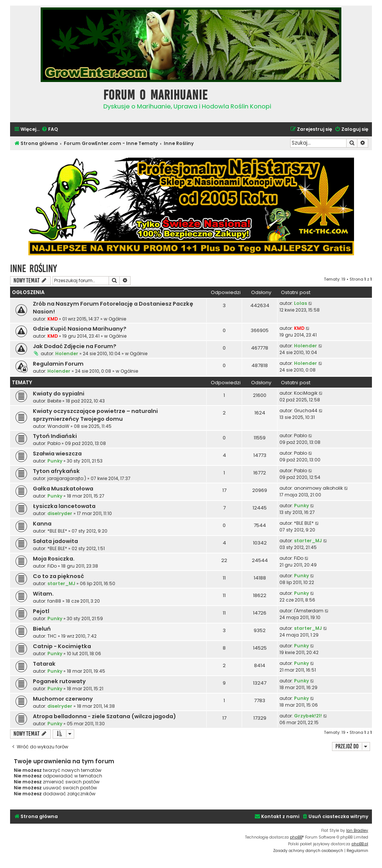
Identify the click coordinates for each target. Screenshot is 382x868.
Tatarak (44, 664)
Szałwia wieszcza (57, 454)
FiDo (52, 566)
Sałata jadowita (55, 541)
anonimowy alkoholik (318, 488)
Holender (67, 353)
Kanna (42, 524)
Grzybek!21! (308, 716)
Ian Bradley (357, 831)
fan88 (54, 601)
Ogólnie (117, 319)
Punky (55, 461)
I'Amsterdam (309, 611)
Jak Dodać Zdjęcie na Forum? (75, 346)
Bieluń (42, 629)
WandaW (58, 426)
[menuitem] (50, 130)
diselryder (60, 513)
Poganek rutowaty (59, 681)
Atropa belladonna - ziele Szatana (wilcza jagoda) (104, 716)
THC (52, 636)
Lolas (300, 303)
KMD (53, 319)
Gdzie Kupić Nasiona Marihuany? (80, 329)
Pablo (54, 443)
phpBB (296, 837)
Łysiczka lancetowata (64, 506)
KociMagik (306, 393)
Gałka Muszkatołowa (63, 489)
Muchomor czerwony (63, 699)
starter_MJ (308, 541)
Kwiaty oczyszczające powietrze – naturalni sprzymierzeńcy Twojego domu (95, 415)
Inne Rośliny (34, 269)
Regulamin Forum (58, 364)
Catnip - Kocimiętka (62, 646)
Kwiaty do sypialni (59, 394)
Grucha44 (306, 411)
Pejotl (41, 611)
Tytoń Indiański (55, 436)
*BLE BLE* (57, 531)
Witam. (43, 594)
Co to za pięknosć (58, 576)
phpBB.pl (360, 844)
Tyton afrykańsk (56, 471)
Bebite (54, 401)
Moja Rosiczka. (54, 559)
